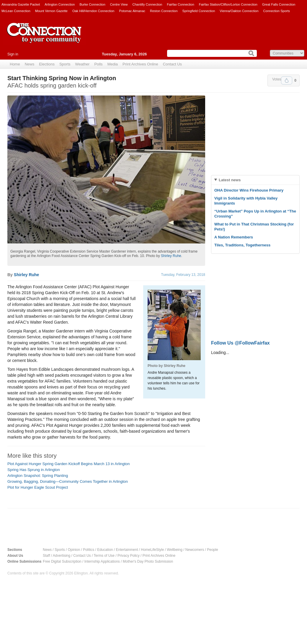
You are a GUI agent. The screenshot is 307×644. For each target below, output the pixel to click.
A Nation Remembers (234, 237)
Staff (46, 556)
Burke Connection (92, 4)
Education (105, 550)
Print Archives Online (140, 64)
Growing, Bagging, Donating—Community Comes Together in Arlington (68, 481)
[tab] (255, 180)
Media (113, 64)
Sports (65, 64)
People (212, 550)
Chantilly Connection (147, 4)
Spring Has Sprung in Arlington (34, 470)
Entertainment (127, 550)
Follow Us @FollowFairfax (240, 343)
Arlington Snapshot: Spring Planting (38, 476)
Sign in (13, 54)
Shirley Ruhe (171, 256)
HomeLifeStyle (152, 550)
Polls (98, 64)
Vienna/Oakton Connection (239, 11)
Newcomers (195, 550)
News (30, 64)
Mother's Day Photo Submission (148, 561)
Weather (83, 64)
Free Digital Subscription (62, 561)
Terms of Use (104, 556)
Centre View (119, 4)
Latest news (230, 180)
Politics (89, 550)
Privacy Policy (129, 556)
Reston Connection (164, 11)
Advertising (62, 556)
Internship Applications (102, 561)
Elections (47, 64)
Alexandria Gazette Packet (21, 4)
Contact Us (172, 64)
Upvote (287, 80)
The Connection (44, 37)
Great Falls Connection (279, 4)
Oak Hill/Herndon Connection (93, 11)
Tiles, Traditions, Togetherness (242, 245)
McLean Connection (16, 11)
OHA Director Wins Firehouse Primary (249, 190)
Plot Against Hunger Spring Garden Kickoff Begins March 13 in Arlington (69, 464)
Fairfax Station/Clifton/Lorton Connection (228, 4)
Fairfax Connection (180, 4)
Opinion (74, 550)
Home (15, 64)
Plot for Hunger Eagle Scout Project (38, 487)
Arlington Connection (60, 4)
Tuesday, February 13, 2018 (183, 275)
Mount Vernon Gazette (51, 11)
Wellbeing (174, 550)
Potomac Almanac (132, 11)
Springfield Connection (199, 11)
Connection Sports (277, 11)
